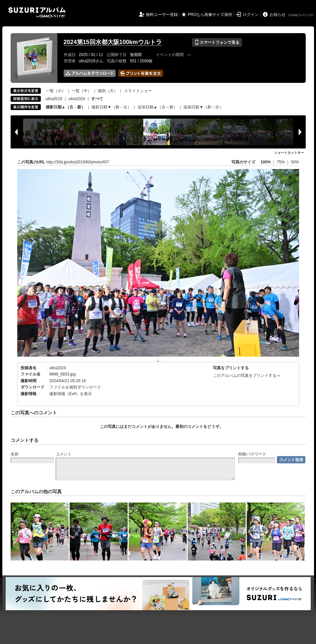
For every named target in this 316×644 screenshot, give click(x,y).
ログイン (251, 15)
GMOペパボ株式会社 (302, 15)
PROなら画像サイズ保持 (210, 15)
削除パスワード (252, 454)
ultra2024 (77, 99)
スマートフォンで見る (217, 42)
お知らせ (278, 15)
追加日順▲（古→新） (158, 107)
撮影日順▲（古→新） (66, 107)
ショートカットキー (289, 153)
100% (265, 162)
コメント (64, 454)
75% (281, 162)
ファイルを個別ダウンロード (75, 387)
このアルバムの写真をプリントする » (246, 376)
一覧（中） (82, 91)
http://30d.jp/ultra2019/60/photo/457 (78, 162)
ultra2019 (54, 99)
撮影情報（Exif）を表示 (71, 394)
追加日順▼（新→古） (203, 107)
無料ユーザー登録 (162, 15)
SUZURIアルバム (37, 12)
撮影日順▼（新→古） (111, 107)
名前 (15, 454)
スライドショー (138, 91)
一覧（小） (56, 91)
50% (295, 162)
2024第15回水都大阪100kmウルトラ (113, 42)
